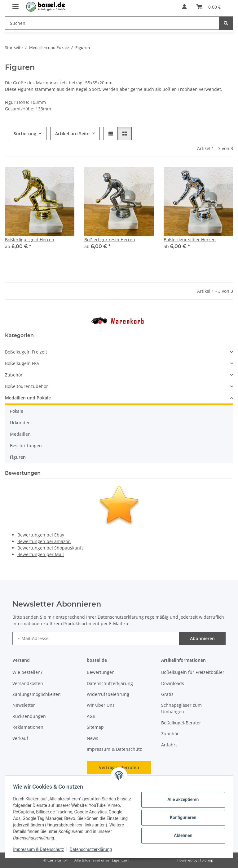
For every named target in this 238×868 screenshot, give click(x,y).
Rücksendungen (29, 716)
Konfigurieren (181, 817)
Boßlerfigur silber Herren (190, 240)
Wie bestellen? (27, 672)
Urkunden (20, 423)
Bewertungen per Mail (41, 554)
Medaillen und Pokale (28, 398)
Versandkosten (28, 683)
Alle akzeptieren (181, 799)
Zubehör (14, 375)
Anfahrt (169, 745)
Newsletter (24, 705)
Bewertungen (101, 672)
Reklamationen (28, 727)
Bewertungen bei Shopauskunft (50, 548)
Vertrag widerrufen (119, 767)
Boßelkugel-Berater (181, 723)
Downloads (173, 683)
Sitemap (95, 727)
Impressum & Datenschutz (41, 849)
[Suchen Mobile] (112, 23)
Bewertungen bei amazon (44, 541)
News (93, 738)
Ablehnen (181, 835)
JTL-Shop (206, 860)
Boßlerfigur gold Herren (30, 240)
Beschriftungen (26, 445)
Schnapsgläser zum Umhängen (181, 708)
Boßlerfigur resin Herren (110, 240)
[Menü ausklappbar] (15, 4)
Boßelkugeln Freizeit (26, 352)
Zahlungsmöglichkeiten (37, 694)
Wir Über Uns (101, 705)
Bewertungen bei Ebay (41, 535)
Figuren (18, 457)
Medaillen (20, 434)
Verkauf (20, 738)
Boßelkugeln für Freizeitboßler (193, 672)
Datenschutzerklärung (93, 849)
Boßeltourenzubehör (26, 386)
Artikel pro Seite (72, 134)
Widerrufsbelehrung (108, 694)
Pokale (17, 411)
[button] (184, 7)
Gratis (167, 694)
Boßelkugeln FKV (22, 363)
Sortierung (25, 134)
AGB (91, 716)
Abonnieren (202, 638)
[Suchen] (226, 23)
